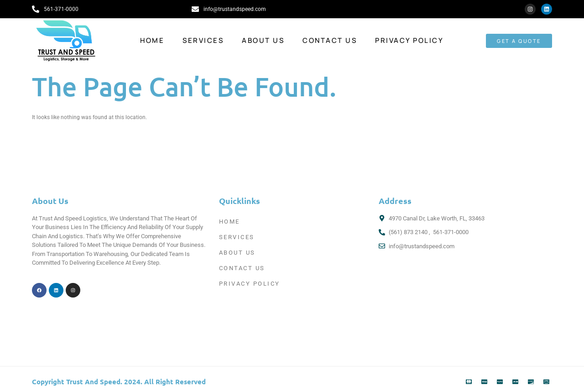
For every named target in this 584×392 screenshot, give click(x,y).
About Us (263, 40)
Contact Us (330, 40)
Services (203, 40)
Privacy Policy (409, 40)
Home (152, 40)
